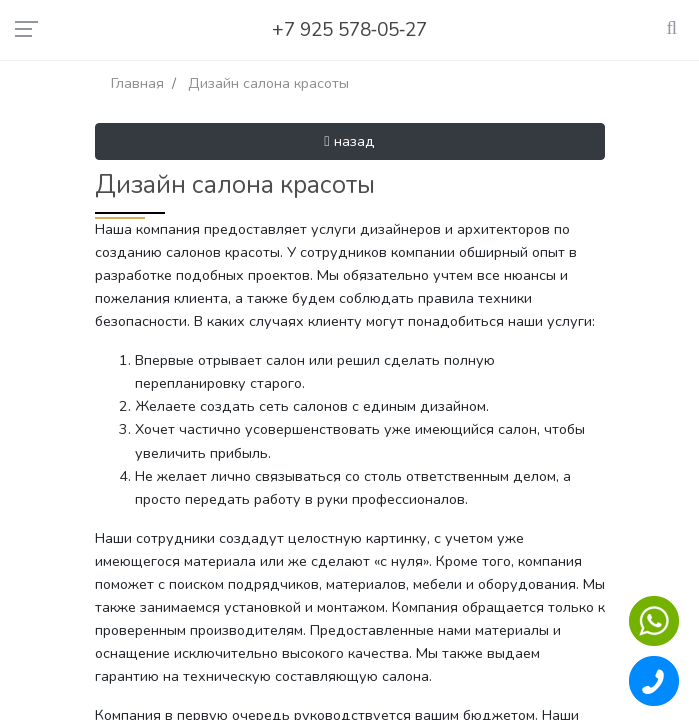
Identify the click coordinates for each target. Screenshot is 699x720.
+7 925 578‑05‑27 (350, 30)
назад (349, 141)
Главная (137, 83)
